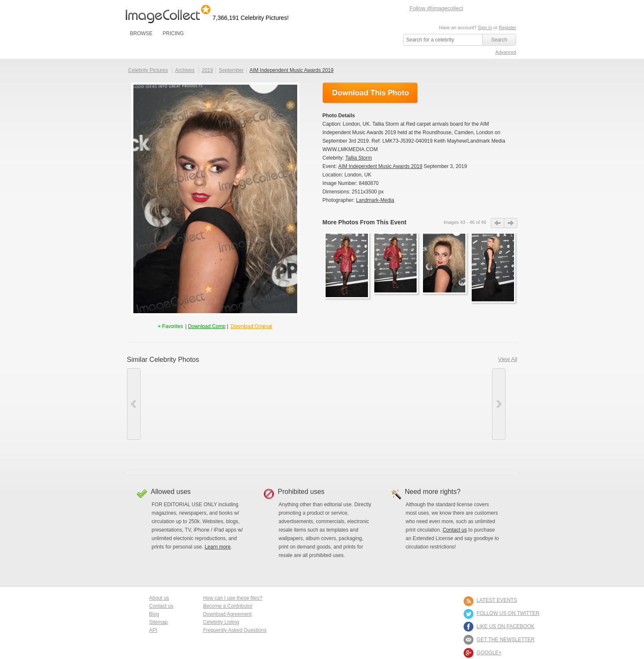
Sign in (485, 28)
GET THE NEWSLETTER (506, 640)
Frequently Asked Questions (235, 630)
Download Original (251, 326)
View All (507, 359)
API (153, 630)
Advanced (506, 52)
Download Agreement (227, 614)
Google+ (489, 653)
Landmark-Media (375, 200)
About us (159, 598)
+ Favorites (171, 326)
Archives (185, 70)
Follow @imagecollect (436, 8)
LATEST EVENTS (497, 600)
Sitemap (158, 622)
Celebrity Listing (221, 622)
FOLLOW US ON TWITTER (508, 613)
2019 (207, 70)
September (231, 70)
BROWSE (141, 33)
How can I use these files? (232, 598)
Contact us (455, 530)
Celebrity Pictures (148, 70)
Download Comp (207, 326)
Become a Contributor (228, 606)
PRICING (173, 33)
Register (507, 28)
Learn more (217, 547)
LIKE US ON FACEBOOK (506, 626)
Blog (154, 614)
